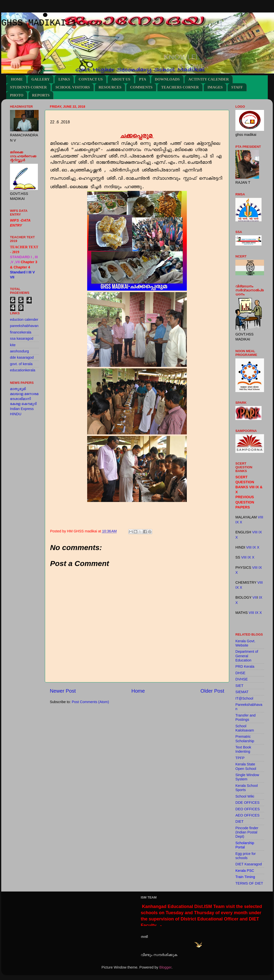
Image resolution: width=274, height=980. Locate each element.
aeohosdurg (19, 351)
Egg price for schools (246, 856)
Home (138, 691)
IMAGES (215, 87)
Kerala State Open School (246, 766)
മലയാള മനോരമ (24, 394)
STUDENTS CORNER (28, 87)
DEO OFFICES (248, 809)
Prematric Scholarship (245, 739)
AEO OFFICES (247, 815)
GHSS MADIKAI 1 (39, 23)
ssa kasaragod (22, 338)
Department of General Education (247, 656)
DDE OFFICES (247, 803)
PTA (143, 79)
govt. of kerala (21, 364)
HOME (17, 79)
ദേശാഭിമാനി (20, 399)
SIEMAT (242, 692)
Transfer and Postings (245, 717)
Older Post (212, 691)
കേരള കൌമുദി (23, 404)
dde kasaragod (22, 357)
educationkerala (23, 370)
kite (13, 345)
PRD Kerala (245, 666)
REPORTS (41, 95)
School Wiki (245, 796)
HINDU (16, 414)
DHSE (240, 673)
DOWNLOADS (167, 79)
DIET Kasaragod (249, 864)
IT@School (244, 698)
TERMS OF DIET (249, 883)
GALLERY (41, 79)
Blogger (166, 967)
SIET (239, 686)
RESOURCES (110, 87)
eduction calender (24, 320)
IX (237, 522)
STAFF (237, 87)
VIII (261, 517)
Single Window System (247, 777)
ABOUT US (121, 79)
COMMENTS (141, 87)
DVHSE (242, 679)
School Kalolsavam (245, 728)
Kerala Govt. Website (245, 643)
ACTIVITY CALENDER (208, 79)
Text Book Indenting (243, 749)
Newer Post (63, 691)
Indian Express (22, 409)
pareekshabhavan (24, 326)
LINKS (64, 79)
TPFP (240, 758)
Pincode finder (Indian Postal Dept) (247, 832)
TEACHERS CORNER (180, 87)
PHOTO (17, 95)
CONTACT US (91, 79)
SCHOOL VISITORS (73, 87)
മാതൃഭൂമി (18, 389)
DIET (240, 821)
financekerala (21, 332)
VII (255, 597)
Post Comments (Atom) (90, 702)
